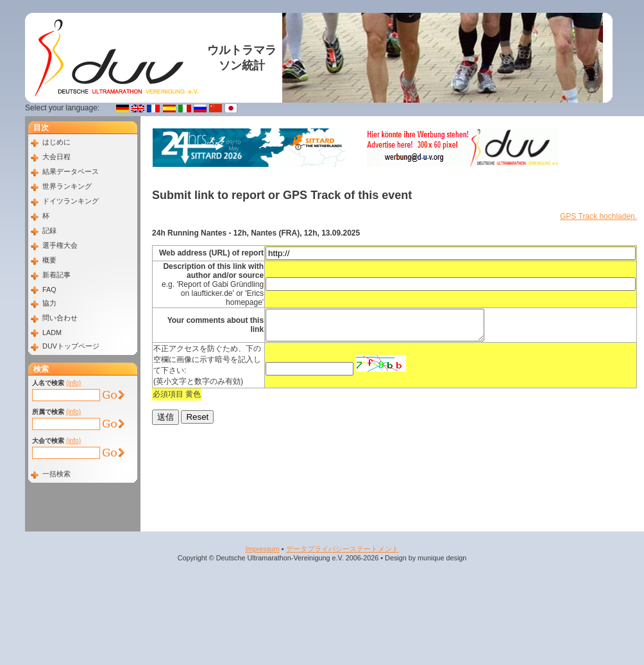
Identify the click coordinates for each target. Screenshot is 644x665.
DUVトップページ (71, 346)
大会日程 (56, 157)
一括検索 (56, 474)
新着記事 (56, 275)
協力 (49, 303)
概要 (49, 260)
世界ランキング (67, 186)
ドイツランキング (71, 201)
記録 (49, 230)
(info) (73, 383)
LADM (52, 332)
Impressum (262, 549)
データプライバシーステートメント (343, 549)
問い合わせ (60, 318)
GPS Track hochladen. (598, 216)
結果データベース (71, 171)
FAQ (49, 289)
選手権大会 (60, 245)
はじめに (56, 142)
